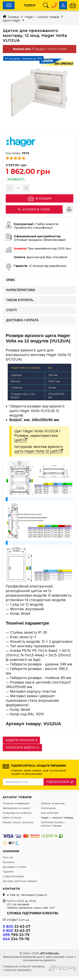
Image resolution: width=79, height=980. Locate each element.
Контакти (8, 862)
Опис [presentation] (11, 280)
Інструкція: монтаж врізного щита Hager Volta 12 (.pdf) (39, 449)
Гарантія (8, 872)
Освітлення (48, 808)
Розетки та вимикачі (16, 803)
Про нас (8, 857)
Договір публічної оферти (20, 881)
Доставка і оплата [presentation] (22, 320)
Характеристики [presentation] (21, 290)
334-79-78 (16, 939)
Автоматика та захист (17, 808)
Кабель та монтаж (53, 803)
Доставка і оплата (14, 867)
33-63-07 (17, 926)
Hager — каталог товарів (57, 818)
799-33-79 (16, 935)
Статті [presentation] (11, 310)
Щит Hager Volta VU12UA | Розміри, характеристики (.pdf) (37, 436)
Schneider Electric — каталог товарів (54, 824)
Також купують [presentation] (20, 300)
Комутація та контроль (17, 813)
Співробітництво (13, 876)
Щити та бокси (12, 818)
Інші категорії (50, 813)
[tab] (39, 280)
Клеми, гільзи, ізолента (18, 822)
